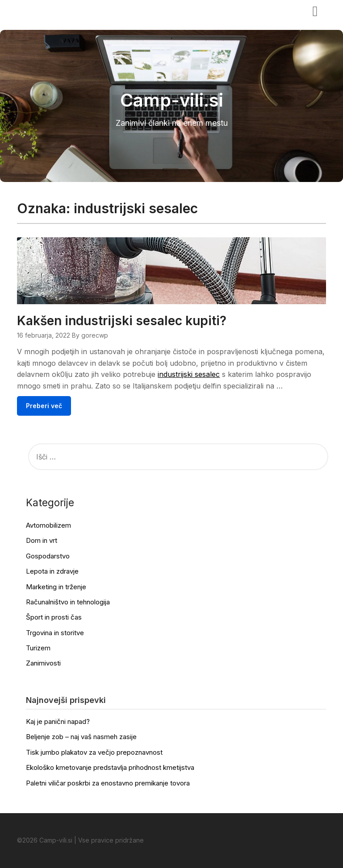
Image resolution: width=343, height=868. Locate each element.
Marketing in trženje (56, 587)
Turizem (38, 648)
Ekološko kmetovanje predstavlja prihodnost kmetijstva (110, 767)
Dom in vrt (42, 540)
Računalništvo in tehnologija (68, 602)
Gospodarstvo (48, 556)
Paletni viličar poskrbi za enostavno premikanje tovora (108, 783)
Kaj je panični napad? (58, 721)
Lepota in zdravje (52, 571)
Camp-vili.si (44, 10)
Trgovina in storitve (55, 633)
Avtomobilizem (48, 525)
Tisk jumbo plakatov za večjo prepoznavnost (94, 752)
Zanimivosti (43, 663)
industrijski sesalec (189, 374)
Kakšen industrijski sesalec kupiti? (122, 321)
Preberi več (44, 406)
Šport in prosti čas (54, 617)
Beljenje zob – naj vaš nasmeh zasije (81, 737)
